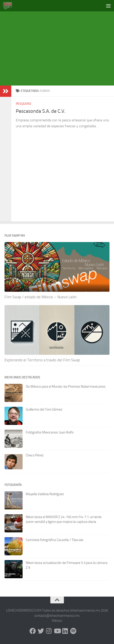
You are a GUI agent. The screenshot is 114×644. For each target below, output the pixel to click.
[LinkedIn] (65, 631)
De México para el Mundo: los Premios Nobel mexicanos (66, 387)
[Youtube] (57, 631)
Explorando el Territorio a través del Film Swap (42, 360)
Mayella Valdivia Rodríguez (45, 494)
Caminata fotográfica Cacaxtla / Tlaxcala (55, 540)
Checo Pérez (35, 455)
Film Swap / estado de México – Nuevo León (41, 297)
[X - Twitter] (41, 631)
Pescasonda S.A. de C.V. (41, 111)
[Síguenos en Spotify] (73, 631)
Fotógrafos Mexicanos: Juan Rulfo (50, 432)
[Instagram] (49, 631)
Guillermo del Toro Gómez (44, 409)
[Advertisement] (59, 48)
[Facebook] (33, 631)
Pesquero (23, 104)
